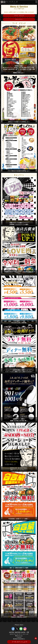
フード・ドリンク (19, 16)
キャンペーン (19, 19)
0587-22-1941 (19, 636)
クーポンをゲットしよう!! (19, 642)
